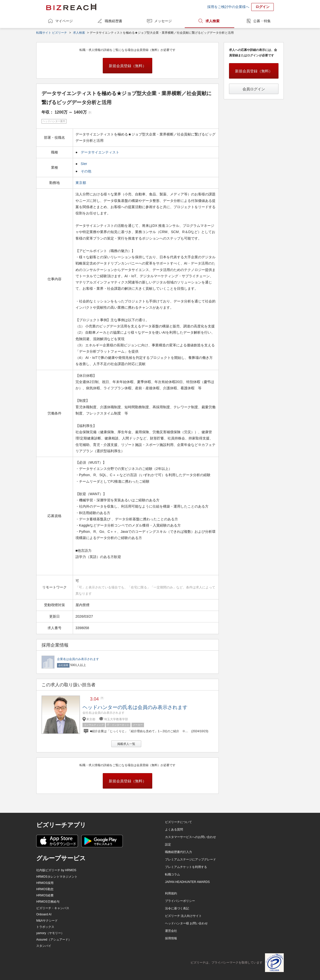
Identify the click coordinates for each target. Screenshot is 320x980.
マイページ (64, 21)
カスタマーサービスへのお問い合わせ (190, 837)
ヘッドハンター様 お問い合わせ (186, 923)
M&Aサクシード (47, 921)
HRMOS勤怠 (45, 889)
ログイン (262, 7)
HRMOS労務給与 (48, 902)
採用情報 (171, 938)
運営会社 (171, 931)
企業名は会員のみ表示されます (78, 659)
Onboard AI (44, 914)
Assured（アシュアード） (54, 940)
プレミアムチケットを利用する (186, 867)
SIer (84, 164)
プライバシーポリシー (180, 901)
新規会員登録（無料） (127, 66)
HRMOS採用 (45, 883)
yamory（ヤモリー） (50, 933)
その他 (86, 171)
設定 (168, 844)
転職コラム (172, 874)
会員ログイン (254, 89)
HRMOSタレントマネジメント (57, 877)
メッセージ (163, 21)
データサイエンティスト (100, 152)
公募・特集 (262, 21)
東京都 (81, 183)
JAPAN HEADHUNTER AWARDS (187, 882)
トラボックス (45, 927)
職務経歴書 (113, 21)
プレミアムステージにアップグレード (190, 859)
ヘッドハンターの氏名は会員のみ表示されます (135, 707)
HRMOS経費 (45, 895)
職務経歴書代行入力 (178, 852)
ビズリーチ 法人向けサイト (183, 916)
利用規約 (171, 893)
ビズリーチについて (178, 822)
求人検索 (212, 21)
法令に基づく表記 (177, 908)
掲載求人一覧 (126, 744)
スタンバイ (44, 946)
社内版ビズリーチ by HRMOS (56, 870)
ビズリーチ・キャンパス (53, 908)
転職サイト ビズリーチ (52, 33)
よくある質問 (174, 830)
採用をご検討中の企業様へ (228, 7)
